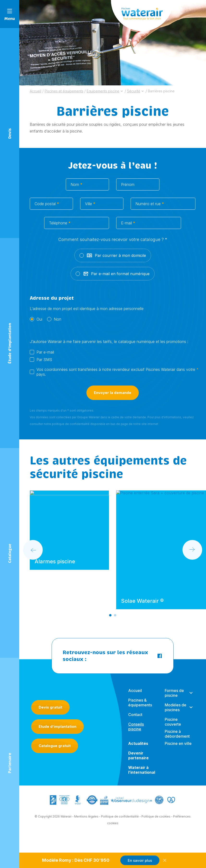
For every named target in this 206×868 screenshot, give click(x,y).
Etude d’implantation (58, 726)
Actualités (138, 748)
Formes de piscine (174, 697)
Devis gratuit (50, 707)
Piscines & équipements (140, 707)
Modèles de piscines (176, 712)
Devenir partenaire (138, 760)
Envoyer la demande (113, 398)
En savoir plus (140, 860)
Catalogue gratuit (55, 746)
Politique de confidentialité (120, 817)
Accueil (135, 695)
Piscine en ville (178, 748)
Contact (135, 719)
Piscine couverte (173, 726)
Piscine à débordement (177, 738)
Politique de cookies (156, 817)
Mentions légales (86, 817)
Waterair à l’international (142, 774)
